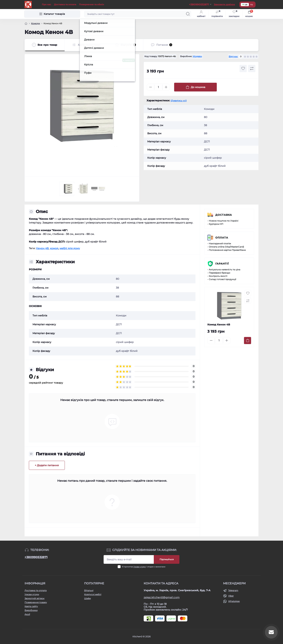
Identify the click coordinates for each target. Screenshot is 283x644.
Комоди (35, 23)
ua (245, 4)
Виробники (31, 610)
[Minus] (151, 87)
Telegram (233, 590)
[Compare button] (252, 68)
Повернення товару (36, 602)
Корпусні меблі (93, 594)
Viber (231, 596)
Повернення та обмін (92, 4)
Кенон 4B (42, 248)
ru (252, 4)
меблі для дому (70, 248)
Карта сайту (31, 606)
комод (54, 248)
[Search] (188, 14)
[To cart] (248, 341)
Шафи (87, 598)
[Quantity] (158, 87)
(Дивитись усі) (179, 101)
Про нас (46, 4)
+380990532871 (36, 557)
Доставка (224, 215)
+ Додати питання (47, 465)
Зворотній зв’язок (34, 598)
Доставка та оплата (65, 4)
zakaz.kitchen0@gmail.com (162, 597)
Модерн (197, 56)
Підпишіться (167, 559)
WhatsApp (234, 601)
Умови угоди (140, 567)
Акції (27, 614)
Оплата (222, 238)
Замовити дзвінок (224, 4)
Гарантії (222, 264)
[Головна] (26, 23)
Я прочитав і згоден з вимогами (144, 567)
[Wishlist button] (243, 68)
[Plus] (166, 87)
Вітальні (89, 590)
